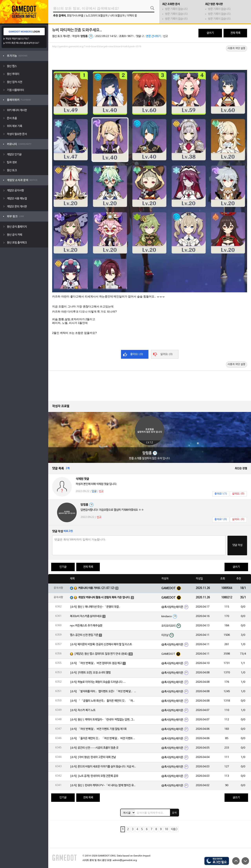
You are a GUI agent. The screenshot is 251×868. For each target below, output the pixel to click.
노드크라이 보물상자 (97, 16)
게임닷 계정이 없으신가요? (17, 39)
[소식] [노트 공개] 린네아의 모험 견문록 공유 (94, 776)
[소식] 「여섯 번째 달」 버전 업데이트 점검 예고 (96, 663)
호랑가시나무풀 (75, 16)
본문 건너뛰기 (153, 36)
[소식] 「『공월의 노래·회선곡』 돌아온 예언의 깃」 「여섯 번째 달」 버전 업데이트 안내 (103, 701)
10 (166, 829)
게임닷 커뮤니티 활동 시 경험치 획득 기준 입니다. (104, 597)
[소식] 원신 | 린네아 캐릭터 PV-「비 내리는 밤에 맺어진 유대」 (103, 785)
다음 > (174, 829)
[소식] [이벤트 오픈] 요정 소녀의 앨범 (90, 673)
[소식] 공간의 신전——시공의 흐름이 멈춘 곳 (94, 748)
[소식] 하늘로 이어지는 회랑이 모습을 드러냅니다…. (98, 682)
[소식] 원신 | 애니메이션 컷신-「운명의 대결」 (96, 607)
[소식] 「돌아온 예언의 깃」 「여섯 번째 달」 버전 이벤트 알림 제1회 (103, 738)
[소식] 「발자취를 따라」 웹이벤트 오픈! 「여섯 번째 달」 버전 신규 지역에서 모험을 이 (103, 691)
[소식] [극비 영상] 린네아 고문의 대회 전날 (93, 757)
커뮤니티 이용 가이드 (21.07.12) (96, 588)
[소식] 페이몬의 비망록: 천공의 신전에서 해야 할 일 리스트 (101, 644)
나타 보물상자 (117, 16)
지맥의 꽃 (132, 16)
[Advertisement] (150, 60)
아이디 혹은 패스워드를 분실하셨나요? (22, 43)
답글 (94, 491)
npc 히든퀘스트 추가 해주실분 (86, 626)
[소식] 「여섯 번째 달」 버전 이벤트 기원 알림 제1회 (98, 729)
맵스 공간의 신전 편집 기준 (84, 635)
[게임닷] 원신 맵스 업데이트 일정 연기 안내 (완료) (101, 654)
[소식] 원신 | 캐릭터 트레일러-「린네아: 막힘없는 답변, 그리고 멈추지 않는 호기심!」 (103, 720)
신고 (166, 36)
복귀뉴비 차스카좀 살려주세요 (86, 616)
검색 (174, 813)
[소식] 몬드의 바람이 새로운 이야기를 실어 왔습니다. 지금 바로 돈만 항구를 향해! (103, 767)
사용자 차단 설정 (236, 48)
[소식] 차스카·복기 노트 (83, 710)
